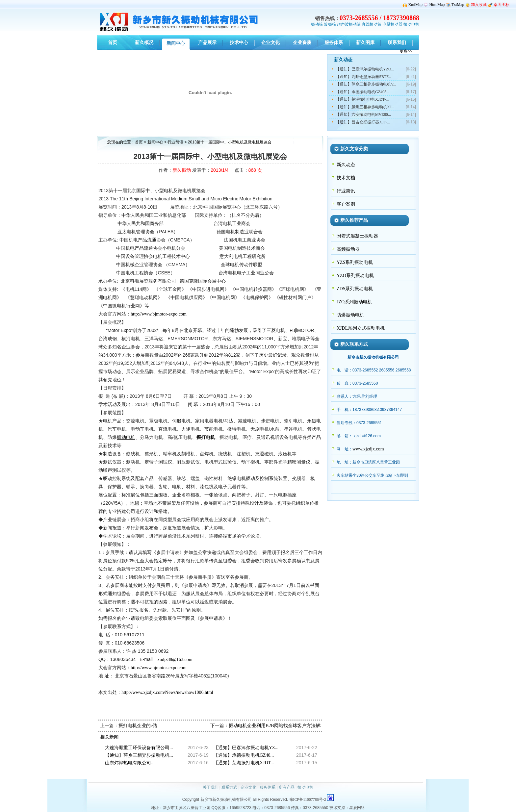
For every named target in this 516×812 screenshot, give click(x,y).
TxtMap (458, 5)
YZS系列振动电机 (355, 262)
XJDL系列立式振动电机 (361, 328)
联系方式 (229, 787)
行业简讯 (176, 142)
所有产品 (287, 787)
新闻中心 (155, 142)
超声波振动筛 (349, 24)
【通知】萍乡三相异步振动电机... (139, 755)
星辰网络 (357, 808)
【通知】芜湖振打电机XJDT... (244, 763)
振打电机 (206, 437)
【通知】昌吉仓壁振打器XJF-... (363, 122)
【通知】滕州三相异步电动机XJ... (365, 107)
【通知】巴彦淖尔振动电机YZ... (246, 748)
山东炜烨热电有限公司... (130, 763)
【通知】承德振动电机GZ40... (244, 755)
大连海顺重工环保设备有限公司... (139, 748)
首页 (139, 142)
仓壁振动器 (393, 24)
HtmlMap (437, 5)
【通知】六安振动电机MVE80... (363, 114)
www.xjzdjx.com (368, 449)
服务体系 (268, 787)
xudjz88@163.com (175, 660)
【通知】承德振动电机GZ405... (362, 92)
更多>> (406, 51)
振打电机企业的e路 (138, 726)
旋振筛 (330, 24)
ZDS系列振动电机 (355, 289)
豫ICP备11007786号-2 (308, 799)
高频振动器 (348, 249)
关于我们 (211, 787)
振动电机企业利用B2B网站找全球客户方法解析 (277, 726)
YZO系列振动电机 (355, 276)
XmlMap (415, 5)
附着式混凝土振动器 (357, 236)
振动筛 (317, 24)
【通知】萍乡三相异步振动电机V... (366, 84)
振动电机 (411, 24)
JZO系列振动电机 (354, 302)
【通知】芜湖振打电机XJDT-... (362, 99)
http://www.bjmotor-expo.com (159, 314)
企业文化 (248, 787)
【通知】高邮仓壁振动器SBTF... (363, 77)
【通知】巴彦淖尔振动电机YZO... (365, 69)
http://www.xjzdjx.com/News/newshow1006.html (167, 692)
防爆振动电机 (350, 315)
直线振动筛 (372, 24)
